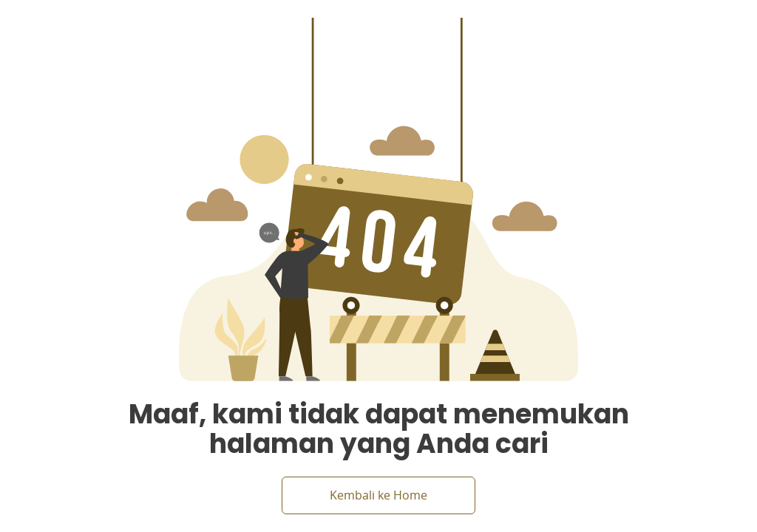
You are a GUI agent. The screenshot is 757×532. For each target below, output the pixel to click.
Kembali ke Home (378, 495)
